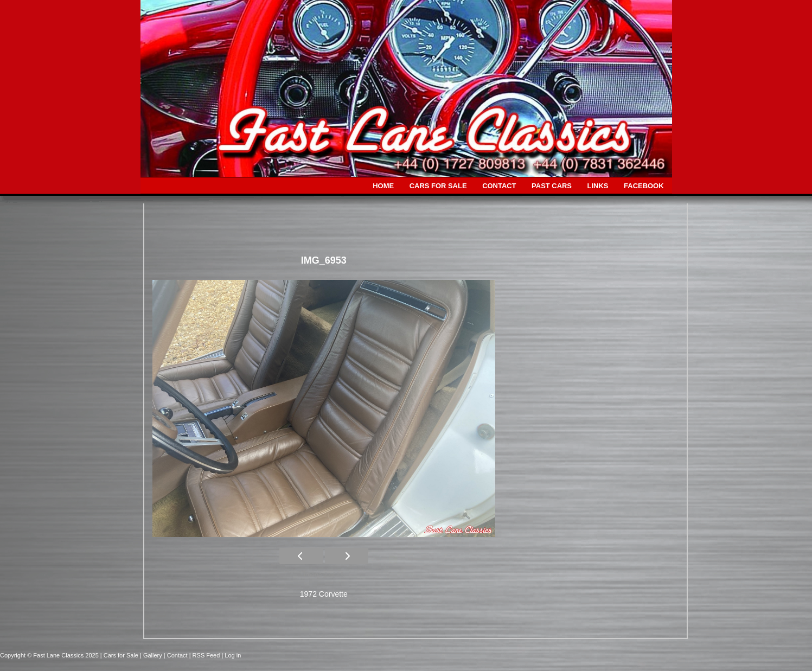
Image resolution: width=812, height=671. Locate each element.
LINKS (598, 186)
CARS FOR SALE (438, 186)
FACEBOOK (644, 186)
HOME (383, 186)
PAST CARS (552, 186)
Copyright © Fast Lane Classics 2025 (50, 655)
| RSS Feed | (207, 655)
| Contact (177, 655)
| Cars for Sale (120, 655)
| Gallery (152, 655)
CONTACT (499, 186)
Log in (233, 655)
